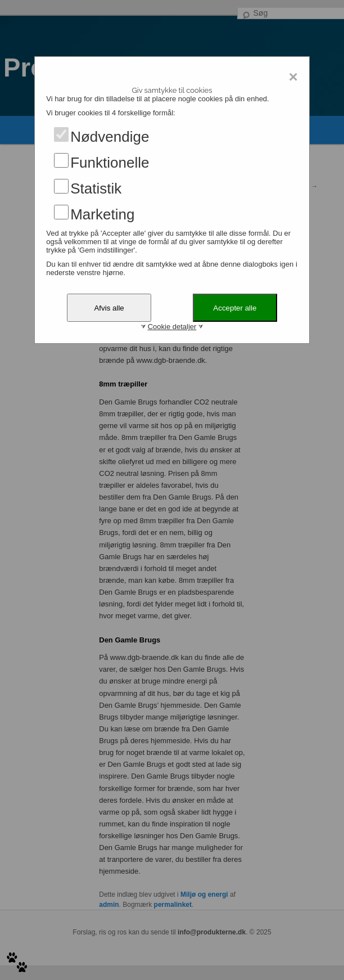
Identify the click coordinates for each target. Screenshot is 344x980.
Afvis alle (109, 308)
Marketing (102, 214)
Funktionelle (110, 163)
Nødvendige (110, 137)
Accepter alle (235, 308)
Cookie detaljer (172, 327)
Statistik (96, 188)
